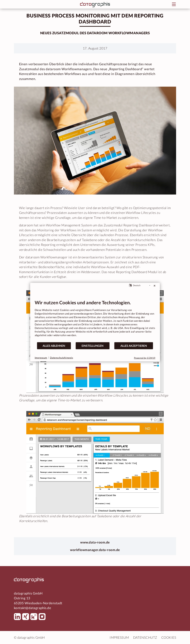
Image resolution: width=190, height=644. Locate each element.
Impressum (119, 637)
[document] (95, 321)
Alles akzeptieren (134, 346)
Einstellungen (93, 346)
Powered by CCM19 (145, 358)
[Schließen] (155, 285)
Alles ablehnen (54, 346)
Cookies (169, 637)
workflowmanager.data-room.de (95, 550)
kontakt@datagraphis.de (32, 608)
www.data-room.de (95, 542)
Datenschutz (145, 637)
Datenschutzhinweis (62, 358)
